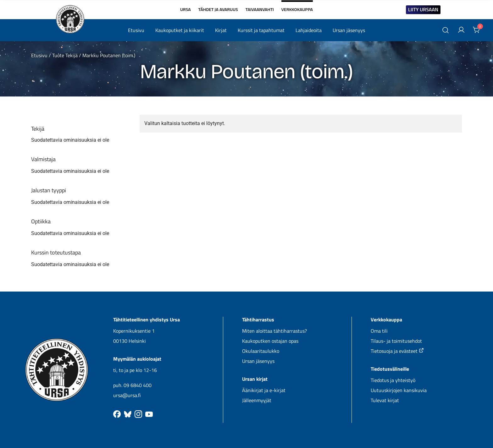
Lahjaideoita (309, 30)
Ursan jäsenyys (349, 30)
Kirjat (221, 30)
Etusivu (136, 30)
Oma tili (379, 331)
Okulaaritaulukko (261, 351)
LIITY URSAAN (423, 9)
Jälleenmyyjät (257, 400)
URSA (186, 9)
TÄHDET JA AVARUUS (218, 9)
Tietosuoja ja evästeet (397, 351)
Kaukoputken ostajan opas (270, 341)
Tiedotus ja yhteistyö (393, 380)
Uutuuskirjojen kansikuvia (399, 390)
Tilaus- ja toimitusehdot (396, 341)
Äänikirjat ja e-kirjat (264, 390)
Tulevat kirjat (385, 400)
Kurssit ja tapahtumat (261, 30)
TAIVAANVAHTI (260, 9)
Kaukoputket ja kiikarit (180, 30)
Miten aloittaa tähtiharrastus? (274, 331)
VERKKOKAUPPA (297, 7)
